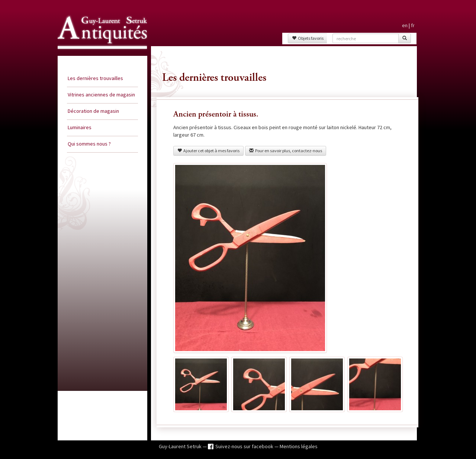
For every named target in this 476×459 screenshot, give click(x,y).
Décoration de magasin (93, 111)
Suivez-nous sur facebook (245, 446)
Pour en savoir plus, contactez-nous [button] (286, 151)
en (405, 25)
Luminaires (80, 127)
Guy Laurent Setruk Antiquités (99, 55)
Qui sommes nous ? (89, 144)
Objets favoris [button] (308, 38)
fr (413, 25)
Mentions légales (299, 446)
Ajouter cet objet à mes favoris (208, 151)
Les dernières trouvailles (95, 78)
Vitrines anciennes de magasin (101, 95)
